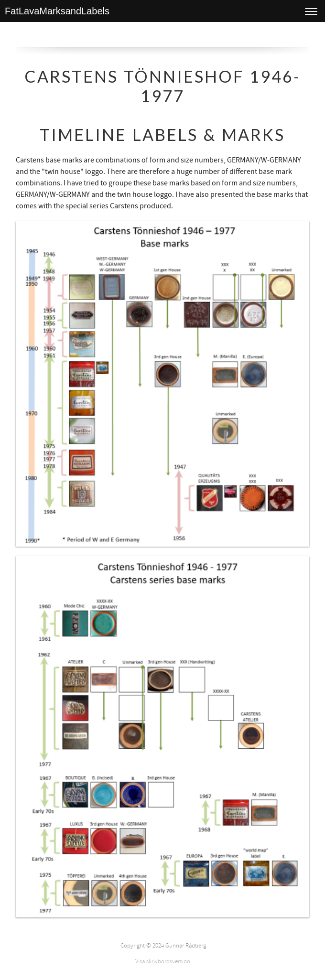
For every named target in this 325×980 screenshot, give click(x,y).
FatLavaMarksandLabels (57, 11)
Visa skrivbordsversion (163, 961)
